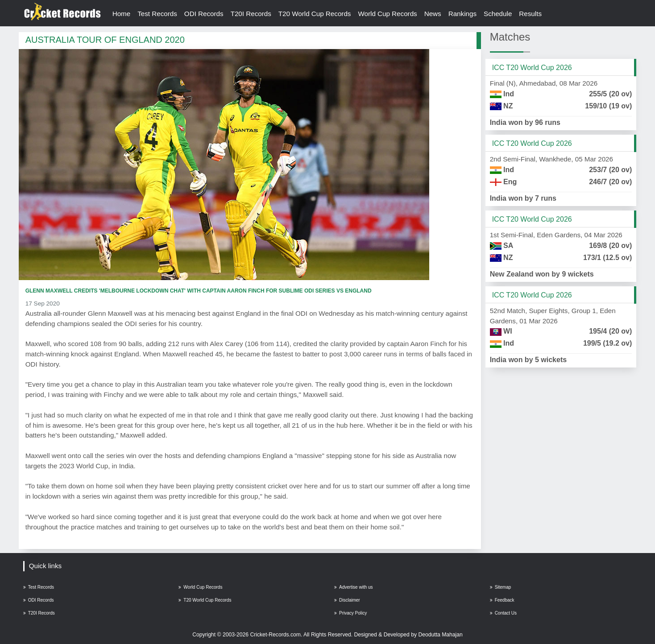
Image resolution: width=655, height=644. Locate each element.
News (433, 14)
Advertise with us (354, 587)
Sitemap (501, 587)
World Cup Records (387, 14)
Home (122, 14)
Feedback (502, 600)
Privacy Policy (350, 613)
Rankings (462, 14)
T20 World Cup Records (315, 14)
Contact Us (503, 613)
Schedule (498, 14)
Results (530, 14)
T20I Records (251, 14)
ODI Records (204, 14)
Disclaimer (347, 600)
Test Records (157, 14)
